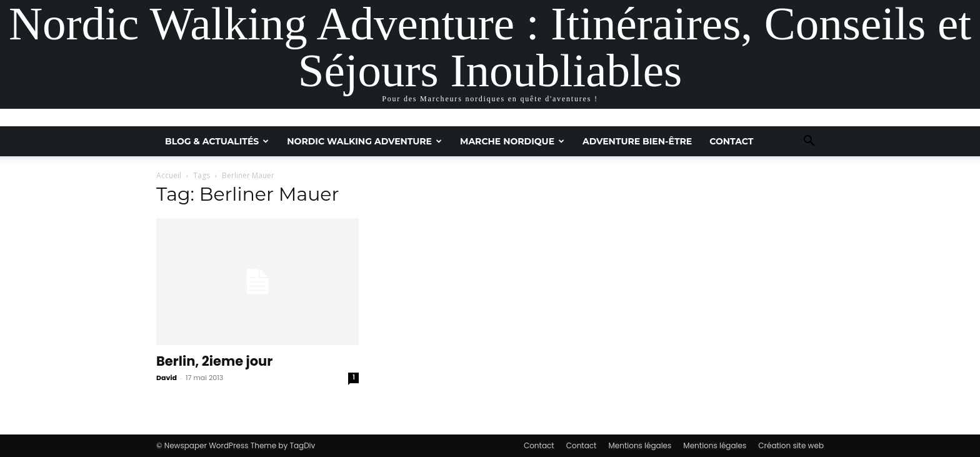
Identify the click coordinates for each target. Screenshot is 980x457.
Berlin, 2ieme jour (214, 361)
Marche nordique (512, 141)
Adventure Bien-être (637, 141)
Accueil (169, 175)
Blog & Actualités (217, 141)
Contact (731, 141)
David (167, 378)
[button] (809, 142)
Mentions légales (640, 445)
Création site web (791, 445)
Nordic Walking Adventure (364, 141)
